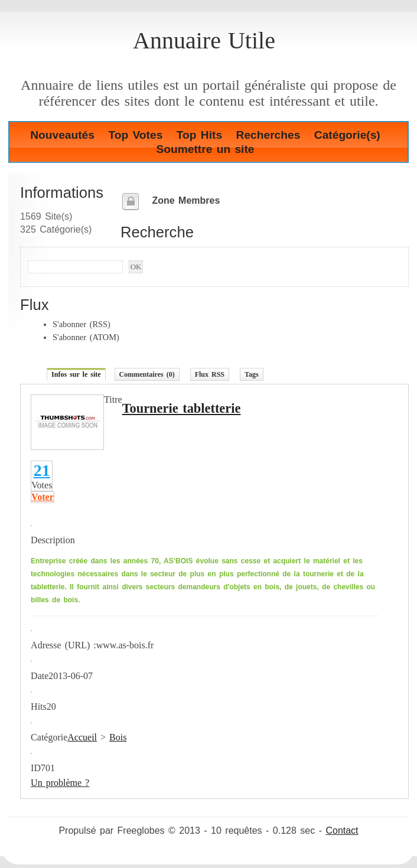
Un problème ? (60, 783)
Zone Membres (186, 200)
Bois (118, 737)
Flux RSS (210, 374)
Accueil (82, 737)
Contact (342, 831)
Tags (252, 374)
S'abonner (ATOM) (86, 337)
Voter (43, 497)
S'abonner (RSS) (82, 324)
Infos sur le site (76, 374)
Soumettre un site (205, 149)
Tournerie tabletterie (182, 408)
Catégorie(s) (347, 135)
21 (42, 470)
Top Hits (199, 135)
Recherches (268, 135)
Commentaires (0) (147, 374)
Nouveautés (62, 135)
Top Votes (135, 135)
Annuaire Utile (204, 40)
